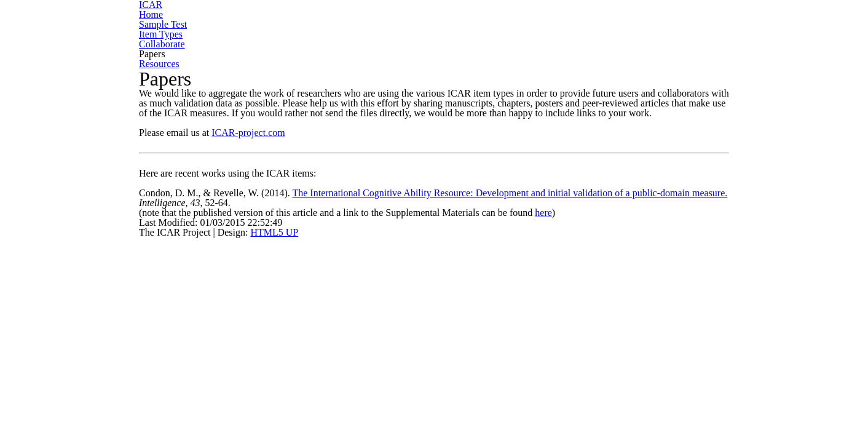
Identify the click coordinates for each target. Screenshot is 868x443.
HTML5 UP (209, 305)
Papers (685, 22)
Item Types (511, 22)
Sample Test (418, 22)
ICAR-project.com (216, 148)
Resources (763, 22)
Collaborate (604, 22)
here (628, 276)
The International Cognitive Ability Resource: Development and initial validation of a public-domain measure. (428, 253)
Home (337, 22)
